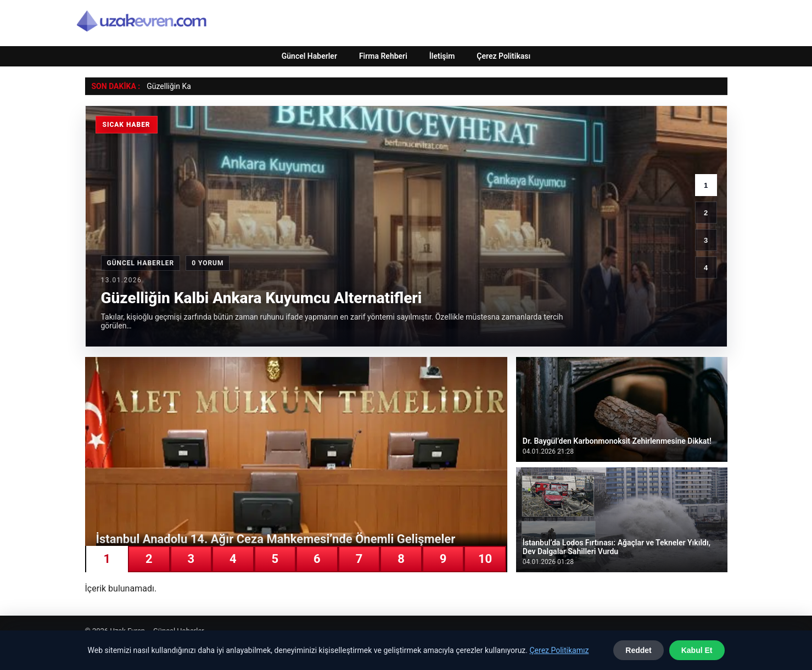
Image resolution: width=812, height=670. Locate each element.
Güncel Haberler (309, 56)
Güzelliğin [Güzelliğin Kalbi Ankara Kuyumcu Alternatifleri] (163, 86)
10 (485, 559)
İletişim (442, 56)
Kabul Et (697, 650)
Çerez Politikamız (559, 650)
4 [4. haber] (706, 268)
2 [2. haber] (706, 213)
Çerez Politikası (503, 56)
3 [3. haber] (706, 240)
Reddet (638, 650)
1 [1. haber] (706, 185)
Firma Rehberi (383, 56)
